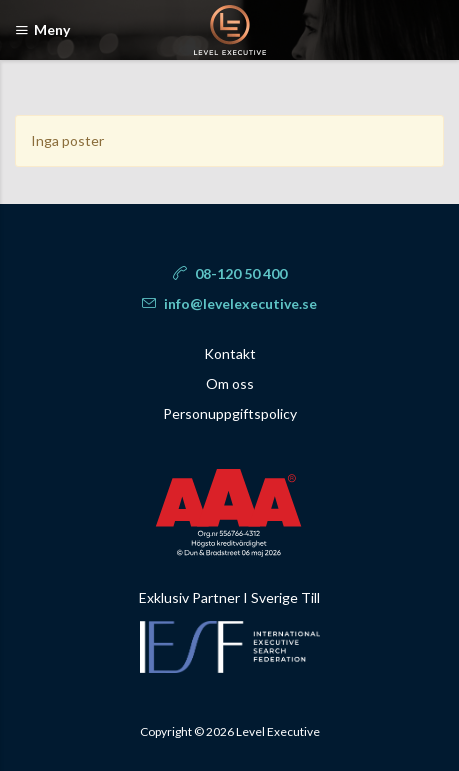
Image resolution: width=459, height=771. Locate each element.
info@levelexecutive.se (229, 303)
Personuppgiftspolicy (230, 413)
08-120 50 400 (230, 273)
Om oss (230, 383)
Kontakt (230, 353)
